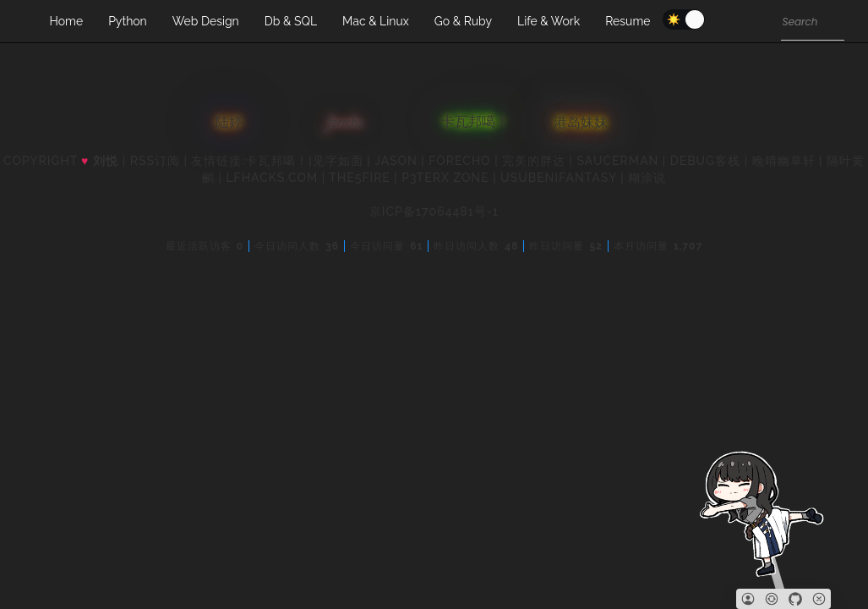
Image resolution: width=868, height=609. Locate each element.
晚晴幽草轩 (784, 161)
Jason (396, 161)
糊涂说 (647, 178)
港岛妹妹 (581, 122)
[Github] (795, 599)
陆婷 (229, 123)
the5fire (360, 178)
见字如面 (338, 161)
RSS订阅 (155, 161)
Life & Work (549, 21)
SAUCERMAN (618, 161)
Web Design (206, 21)
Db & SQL (291, 21)
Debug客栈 (705, 161)
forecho (345, 122)
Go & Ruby (463, 21)
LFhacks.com (272, 178)
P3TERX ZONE (445, 178)
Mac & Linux (376, 21)
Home (67, 21)
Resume (628, 21)
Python (128, 21)
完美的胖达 (534, 161)
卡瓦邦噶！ (475, 123)
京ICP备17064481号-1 (434, 211)
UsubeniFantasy (559, 178)
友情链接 (216, 161)
